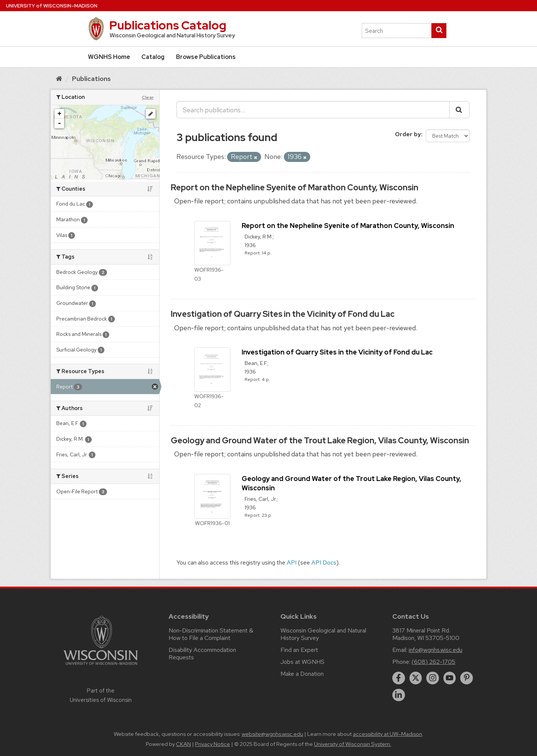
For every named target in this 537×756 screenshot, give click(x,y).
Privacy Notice (213, 744)
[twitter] (416, 678)
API (292, 563)
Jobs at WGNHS (302, 662)
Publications (91, 79)
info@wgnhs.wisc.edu (436, 650)
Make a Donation (302, 674)
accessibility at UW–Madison (387, 734)
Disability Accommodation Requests (202, 654)
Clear (148, 97)
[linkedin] (399, 695)
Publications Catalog (168, 25)
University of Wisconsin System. (353, 744)
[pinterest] (467, 678)
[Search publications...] (313, 110)
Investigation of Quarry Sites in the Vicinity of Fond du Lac (283, 314)
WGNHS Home (109, 57)
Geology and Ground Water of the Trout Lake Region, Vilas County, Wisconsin (320, 441)
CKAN (183, 744)
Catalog (153, 57)
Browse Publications (206, 57)
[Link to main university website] (101, 666)
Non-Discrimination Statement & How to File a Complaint (211, 634)
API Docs (324, 563)
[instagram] (433, 678)
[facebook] (399, 678)
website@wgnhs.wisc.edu (272, 734)
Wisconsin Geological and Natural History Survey (323, 634)
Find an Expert (299, 650)
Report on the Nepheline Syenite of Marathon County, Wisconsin (295, 188)
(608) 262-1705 (434, 662)
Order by (408, 134)
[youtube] (450, 678)
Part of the (101, 695)
